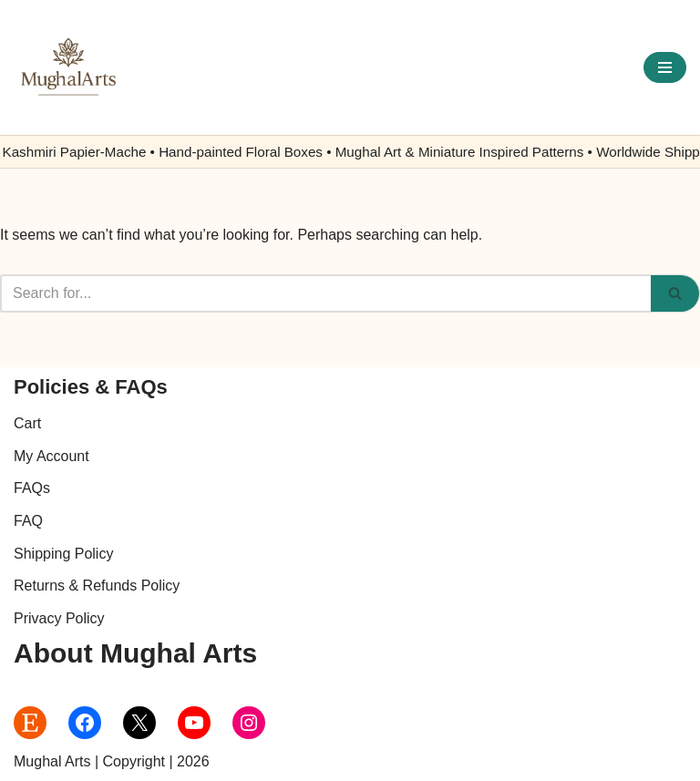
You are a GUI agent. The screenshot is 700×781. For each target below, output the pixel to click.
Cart (27, 423)
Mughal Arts (52, 761)
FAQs (32, 488)
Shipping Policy (63, 554)
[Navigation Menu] (665, 67)
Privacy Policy (59, 618)
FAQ (28, 521)
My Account (51, 456)
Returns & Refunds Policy (97, 586)
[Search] (325, 293)
